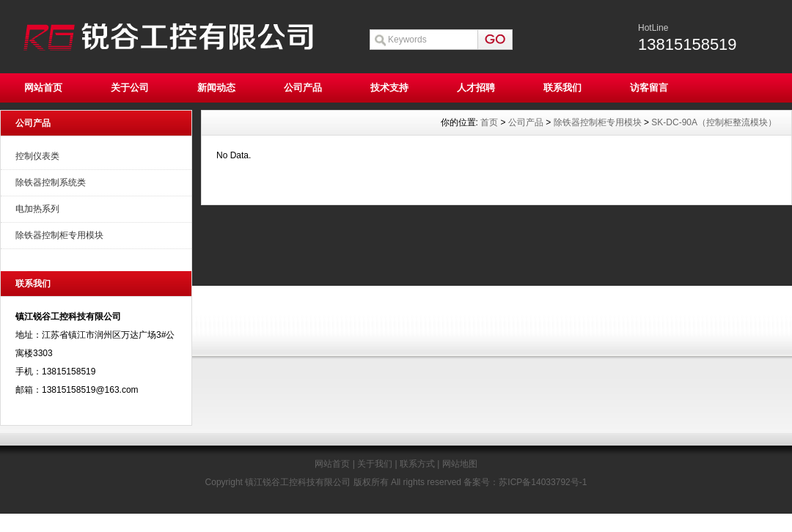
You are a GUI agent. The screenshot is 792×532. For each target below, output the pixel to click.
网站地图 (460, 464)
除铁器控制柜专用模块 (59, 235)
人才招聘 (476, 88)
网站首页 (43, 88)
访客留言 (649, 88)
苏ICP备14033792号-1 (543, 482)
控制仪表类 (37, 156)
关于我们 (375, 464)
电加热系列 (37, 209)
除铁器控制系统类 (51, 182)
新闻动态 (216, 88)
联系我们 (562, 88)
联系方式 (417, 464)
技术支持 (389, 88)
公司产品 (303, 88)
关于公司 (130, 88)
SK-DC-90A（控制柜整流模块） (714, 122)
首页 (489, 122)
